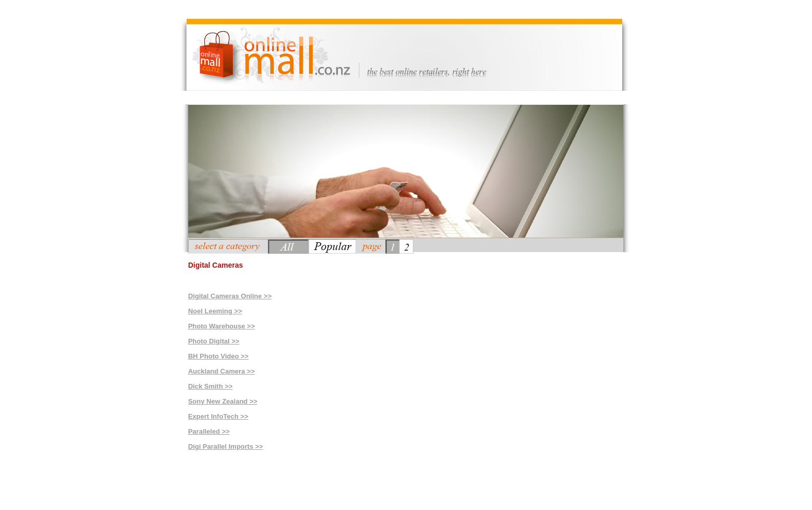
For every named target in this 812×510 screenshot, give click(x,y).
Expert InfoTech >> (218, 416)
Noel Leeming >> (215, 311)
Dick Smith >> (211, 386)
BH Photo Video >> (219, 356)
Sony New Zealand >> (223, 401)
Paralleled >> (209, 431)
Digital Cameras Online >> (230, 296)
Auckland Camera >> (222, 371)
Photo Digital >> (214, 341)
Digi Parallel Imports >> (226, 446)
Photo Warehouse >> (222, 326)
